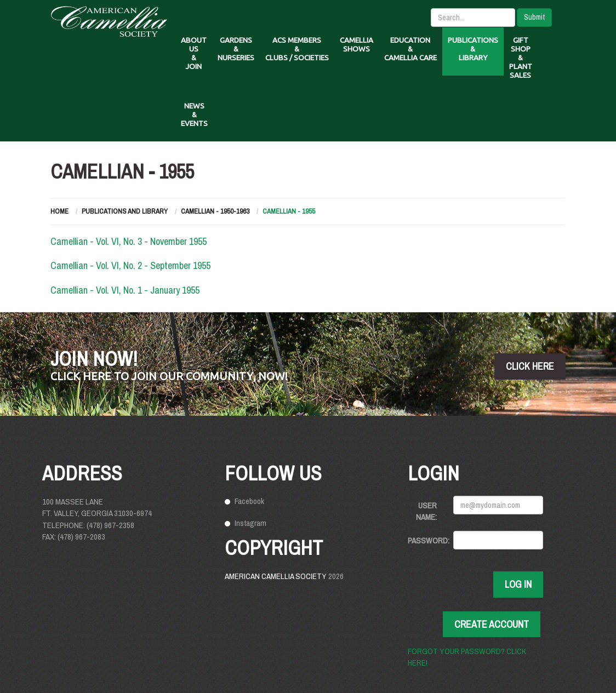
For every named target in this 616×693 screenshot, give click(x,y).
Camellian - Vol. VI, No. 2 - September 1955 (130, 265)
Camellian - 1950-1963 (215, 211)
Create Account (492, 624)
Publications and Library (125, 211)
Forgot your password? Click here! (467, 657)
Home (59, 211)
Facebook (249, 501)
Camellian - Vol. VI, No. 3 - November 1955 (129, 241)
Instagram (250, 523)
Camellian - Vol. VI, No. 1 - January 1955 (125, 290)
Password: (426, 540)
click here (530, 366)
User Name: (426, 511)
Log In (518, 584)
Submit (534, 17)
